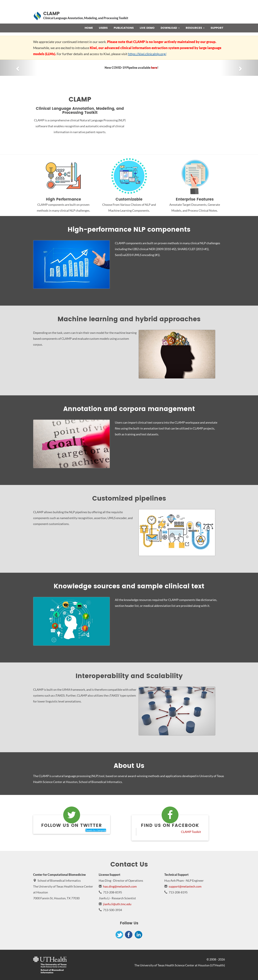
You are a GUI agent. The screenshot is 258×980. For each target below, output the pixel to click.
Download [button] (170, 28)
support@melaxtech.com (185, 886)
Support (217, 28)
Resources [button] (195, 28)
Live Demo (147, 28)
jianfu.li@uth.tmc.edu (117, 904)
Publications (124, 28)
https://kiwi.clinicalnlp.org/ (147, 54)
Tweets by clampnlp (96, 830)
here (154, 68)
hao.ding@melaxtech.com (120, 886)
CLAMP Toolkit (191, 832)
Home (89, 28)
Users (103, 28)
